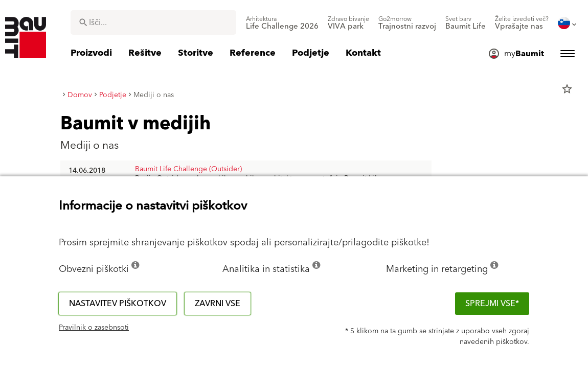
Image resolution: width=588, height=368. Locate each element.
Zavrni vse (218, 304)
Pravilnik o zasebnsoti (94, 328)
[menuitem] (282, 23)
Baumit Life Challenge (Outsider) (188, 169)
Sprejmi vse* (492, 304)
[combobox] (153, 22)
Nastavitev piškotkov (118, 304)
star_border (567, 89)
